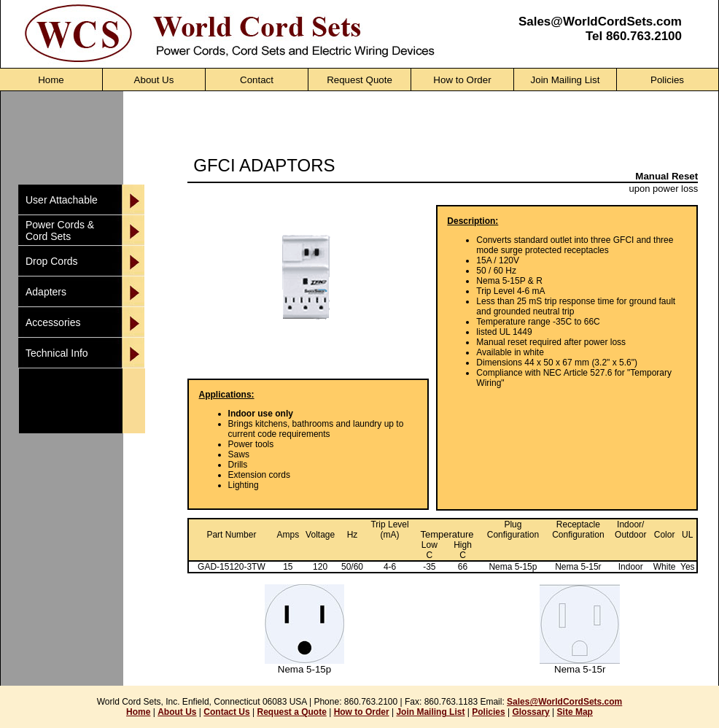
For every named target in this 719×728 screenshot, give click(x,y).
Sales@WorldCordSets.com (600, 22)
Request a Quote (291, 712)
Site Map (575, 712)
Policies (488, 712)
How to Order (362, 712)
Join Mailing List (430, 712)
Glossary (530, 712)
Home (138, 712)
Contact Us (226, 712)
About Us (177, 712)
